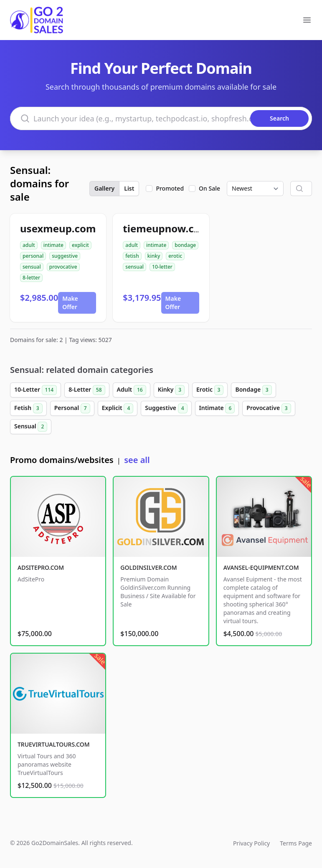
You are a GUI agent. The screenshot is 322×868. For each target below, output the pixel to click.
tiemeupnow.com (166, 228)
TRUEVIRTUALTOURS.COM (54, 744)
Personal (72, 408)
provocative (63, 267)
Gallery (104, 188)
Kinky (171, 390)
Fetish (28, 408)
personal (33, 256)
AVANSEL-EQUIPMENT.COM (261, 567)
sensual (32, 267)
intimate (53, 245)
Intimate (217, 408)
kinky (154, 256)
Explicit (118, 408)
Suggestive (166, 408)
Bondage (253, 390)
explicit (80, 245)
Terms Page (296, 843)
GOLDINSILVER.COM (148, 567)
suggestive (65, 256)
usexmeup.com (58, 228)
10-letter (162, 267)
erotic (175, 256)
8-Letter (87, 390)
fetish (132, 256)
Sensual (31, 427)
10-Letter (35, 390)
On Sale (209, 188)
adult (29, 245)
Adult (132, 390)
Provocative (269, 408)
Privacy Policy (251, 843)
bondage (185, 245)
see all (137, 460)
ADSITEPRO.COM (41, 567)
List (129, 188)
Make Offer (70, 303)
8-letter (31, 278)
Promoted (170, 188)
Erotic (210, 390)
